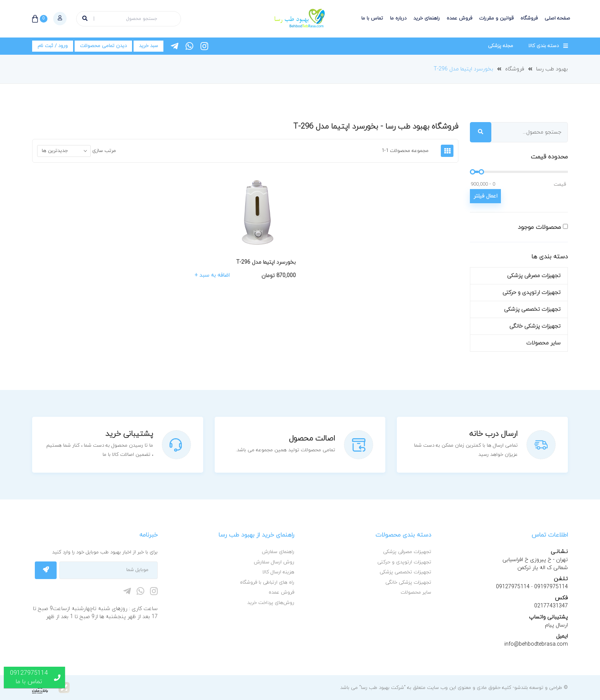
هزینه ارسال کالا (278, 572)
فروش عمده (459, 18)
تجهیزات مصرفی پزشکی (534, 276)
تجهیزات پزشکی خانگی (535, 326)
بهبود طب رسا (552, 69)
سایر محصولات (543, 343)
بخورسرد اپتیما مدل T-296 (463, 69)
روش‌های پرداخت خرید (271, 603)
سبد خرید (148, 46)
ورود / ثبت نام (53, 46)
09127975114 (513, 587)
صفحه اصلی (557, 18)
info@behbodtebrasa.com (536, 644)
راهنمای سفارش (278, 552)
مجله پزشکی (501, 46)
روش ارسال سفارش (274, 562)
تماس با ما (372, 18)
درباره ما (398, 18)
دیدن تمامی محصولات (103, 46)
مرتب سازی (104, 151)
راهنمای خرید (426, 18)
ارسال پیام (556, 625)
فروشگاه (529, 18)
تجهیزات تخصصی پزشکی (532, 309)
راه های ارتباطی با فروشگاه (267, 583)
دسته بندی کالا (544, 46)
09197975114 (550, 587)
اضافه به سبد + (212, 276)
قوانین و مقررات (496, 18)
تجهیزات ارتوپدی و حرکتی (532, 293)
